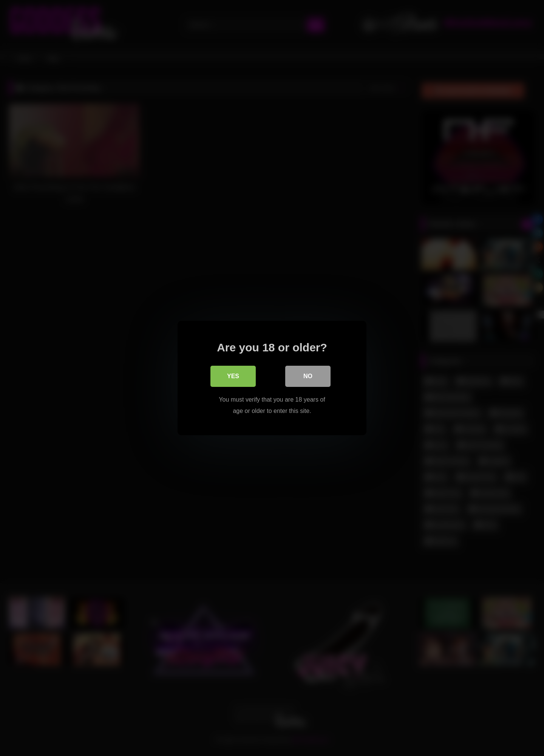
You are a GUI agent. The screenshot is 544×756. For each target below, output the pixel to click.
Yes (233, 376)
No (308, 376)
